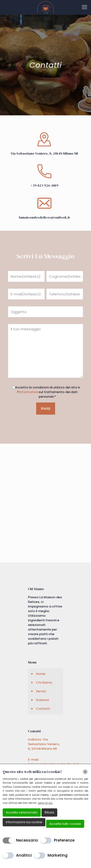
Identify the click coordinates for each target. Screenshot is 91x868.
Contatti (43, 709)
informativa (28, 392)
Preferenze (64, 840)
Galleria (42, 700)
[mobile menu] (84, 7)
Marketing (58, 855)
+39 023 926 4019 (44, 185)
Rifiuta (49, 812)
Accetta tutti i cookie (65, 824)
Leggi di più (45, 803)
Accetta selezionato (22, 812)
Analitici (24, 855)
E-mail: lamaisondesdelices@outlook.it (53, 762)
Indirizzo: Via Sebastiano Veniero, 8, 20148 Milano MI (44, 744)
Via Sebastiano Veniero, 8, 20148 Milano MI (44, 153)
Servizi (41, 691)
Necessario (27, 840)
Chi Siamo (44, 683)
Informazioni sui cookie (24, 822)
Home (41, 674)
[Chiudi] (85, 772)
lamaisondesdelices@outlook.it (44, 217)
